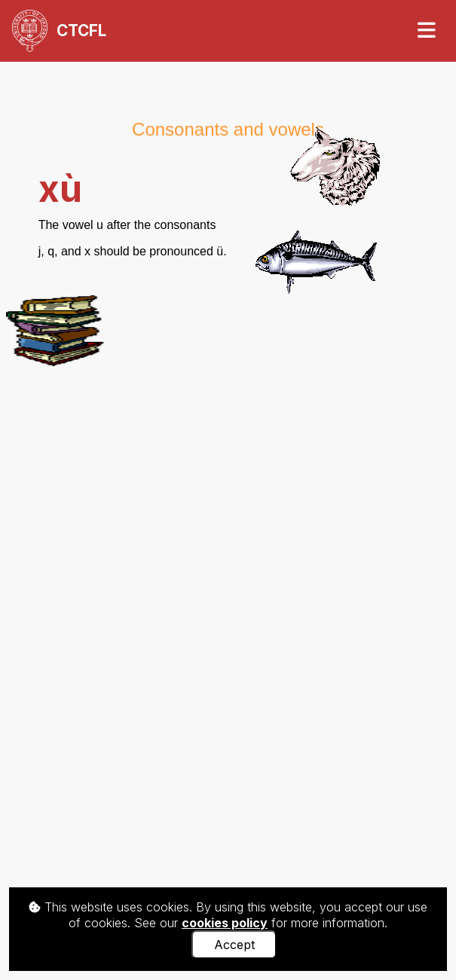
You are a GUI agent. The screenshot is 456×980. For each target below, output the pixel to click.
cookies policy (225, 923)
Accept (234, 945)
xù (60, 189)
